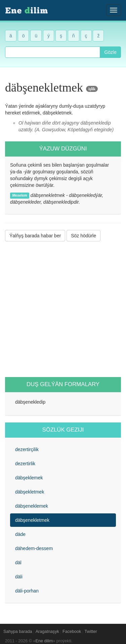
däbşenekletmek (32, 520)
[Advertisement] (63, 309)
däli (19, 577)
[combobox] (53, 52)
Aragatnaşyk (47, 632)
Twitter (91, 632)
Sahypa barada (18, 632)
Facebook (72, 632)
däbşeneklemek (32, 506)
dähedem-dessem (34, 548)
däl (18, 563)
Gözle (110, 52)
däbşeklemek (29, 478)
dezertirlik (25, 464)
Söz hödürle (83, 236)
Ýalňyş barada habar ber (35, 236)
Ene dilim (44, 641)
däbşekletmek (30, 492)
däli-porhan (27, 591)
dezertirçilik (27, 449)
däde (20, 534)
